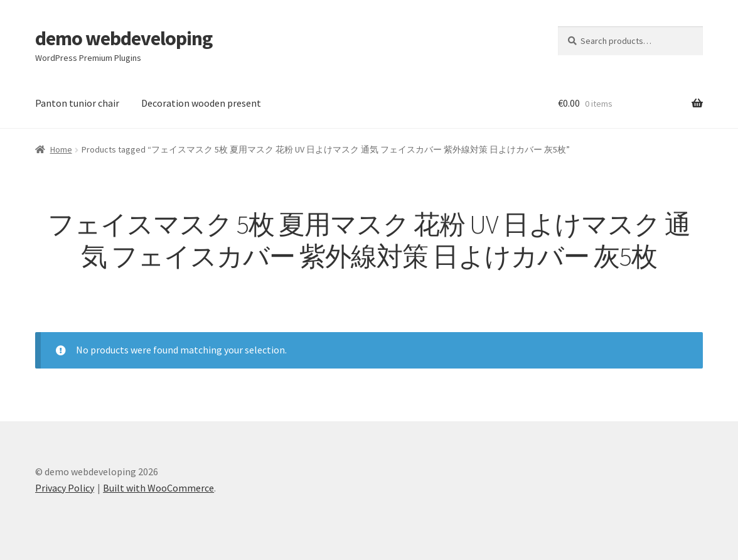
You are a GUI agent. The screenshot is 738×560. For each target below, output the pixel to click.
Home (61, 149)
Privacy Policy (65, 488)
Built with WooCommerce (158, 488)
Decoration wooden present (201, 103)
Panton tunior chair (77, 103)
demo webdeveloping (124, 38)
